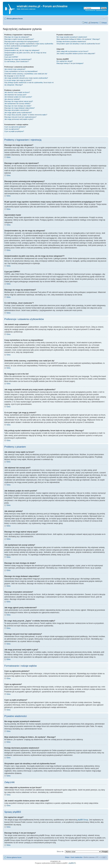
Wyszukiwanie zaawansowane (96, 10)
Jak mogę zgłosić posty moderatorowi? (18, 113)
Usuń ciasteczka (76, 857)
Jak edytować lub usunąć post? (15, 95)
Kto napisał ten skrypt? (65, 61)
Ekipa (67, 857)
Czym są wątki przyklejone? (14, 131)
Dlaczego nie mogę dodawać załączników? (20, 108)
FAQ (86, 23)
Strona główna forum (15, 19)
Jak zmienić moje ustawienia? (15, 69)
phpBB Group (83, 820)
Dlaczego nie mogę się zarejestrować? (18, 59)
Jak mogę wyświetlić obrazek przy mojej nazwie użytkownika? (26, 78)
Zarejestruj (95, 23)
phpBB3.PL (72, 863)
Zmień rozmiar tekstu (105, 18)
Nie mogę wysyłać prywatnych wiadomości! (72, 37)
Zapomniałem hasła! (11, 48)
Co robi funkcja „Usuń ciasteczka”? (17, 61)
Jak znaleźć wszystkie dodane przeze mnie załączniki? (76, 53)
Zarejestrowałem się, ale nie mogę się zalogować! (22, 50)
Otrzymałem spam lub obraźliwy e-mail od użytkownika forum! (78, 44)
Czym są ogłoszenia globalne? (15, 127)
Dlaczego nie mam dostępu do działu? (18, 106)
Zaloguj (104, 23)
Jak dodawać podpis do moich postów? (18, 97)
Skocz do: (60, 851)
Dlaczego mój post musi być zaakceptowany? (20, 117)
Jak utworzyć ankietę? (12, 99)
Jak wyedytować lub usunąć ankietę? (17, 104)
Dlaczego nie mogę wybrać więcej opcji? (19, 101)
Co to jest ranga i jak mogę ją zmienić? (18, 80)
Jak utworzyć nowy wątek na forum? (17, 92)
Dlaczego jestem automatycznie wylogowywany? (22, 41)
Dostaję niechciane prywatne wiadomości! (71, 41)
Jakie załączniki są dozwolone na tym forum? (72, 51)
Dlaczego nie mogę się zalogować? (17, 37)
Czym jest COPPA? (11, 57)
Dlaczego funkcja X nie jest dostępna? (70, 63)
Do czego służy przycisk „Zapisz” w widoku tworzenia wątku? (26, 115)
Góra (8, 157)
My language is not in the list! (15, 76)
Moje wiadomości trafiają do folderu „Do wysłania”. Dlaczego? (78, 39)
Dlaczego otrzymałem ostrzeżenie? (17, 110)
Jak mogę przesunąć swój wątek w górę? (19, 119)
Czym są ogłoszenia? (12, 129)
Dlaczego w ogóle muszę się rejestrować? (19, 39)
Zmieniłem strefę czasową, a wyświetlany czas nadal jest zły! (26, 74)
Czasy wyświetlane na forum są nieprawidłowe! (21, 71)
